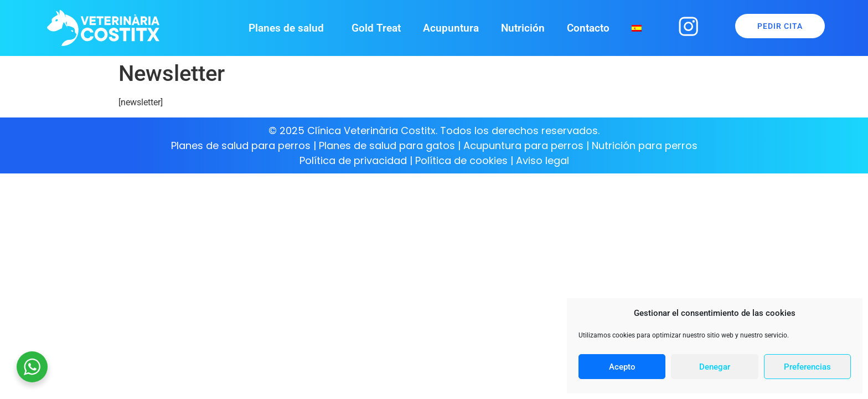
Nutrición (523, 28)
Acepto (622, 367)
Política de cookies (463, 160)
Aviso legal (542, 160)
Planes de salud (289, 28)
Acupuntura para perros (523, 145)
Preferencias (807, 367)
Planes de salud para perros (241, 145)
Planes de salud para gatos (387, 145)
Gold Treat (376, 28)
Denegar (715, 367)
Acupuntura (451, 28)
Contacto (588, 28)
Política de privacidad (353, 160)
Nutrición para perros (645, 145)
